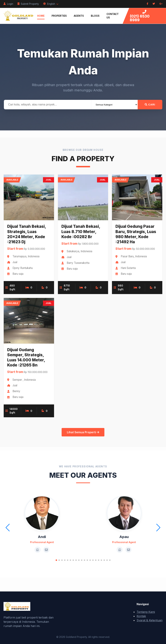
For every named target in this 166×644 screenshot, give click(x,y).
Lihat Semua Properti (83, 432)
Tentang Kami (146, 612)
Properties (59, 16)
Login (8, 4)
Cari (150, 105)
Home (41, 16)
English (51, 4)
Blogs (95, 16)
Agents (79, 16)
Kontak (141, 616)
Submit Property (28, 4)
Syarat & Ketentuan (150, 620)
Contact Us (113, 16)
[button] (56, 560)
